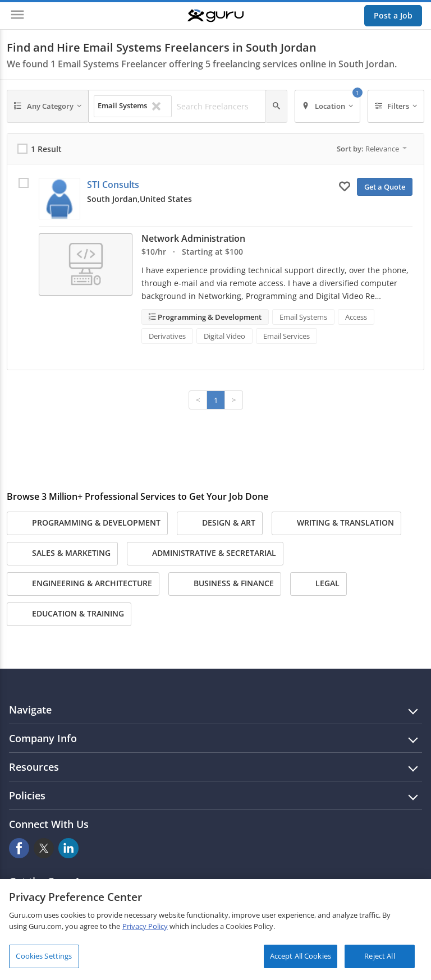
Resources (34, 767)
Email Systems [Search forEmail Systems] (303, 317)
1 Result (46, 149)
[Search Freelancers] (218, 107)
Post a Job (393, 15)
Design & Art (220, 523)
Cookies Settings (44, 956)
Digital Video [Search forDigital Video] (224, 336)
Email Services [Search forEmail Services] (286, 336)
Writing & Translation (336, 523)
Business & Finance (225, 584)
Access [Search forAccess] (356, 317)
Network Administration (193, 238)
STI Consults (113, 185)
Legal (318, 584)
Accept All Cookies (301, 956)
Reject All (379, 956)
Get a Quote (385, 187)
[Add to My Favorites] (345, 186)
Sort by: (372, 149)
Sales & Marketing (62, 554)
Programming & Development (209, 317)
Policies (27, 795)
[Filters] (396, 106)
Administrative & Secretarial (205, 554)
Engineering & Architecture (83, 584)
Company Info (43, 738)
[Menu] (17, 16)
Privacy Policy (145, 926)
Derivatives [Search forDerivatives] (167, 336)
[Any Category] (48, 106)
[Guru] (215, 16)
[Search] (276, 106)
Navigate (30, 710)
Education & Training (69, 614)
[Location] (327, 106)
